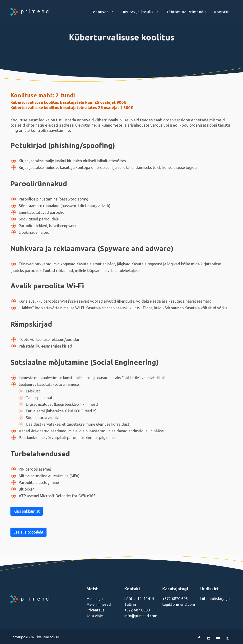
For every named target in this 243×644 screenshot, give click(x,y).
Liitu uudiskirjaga (215, 599)
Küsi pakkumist (27, 511)
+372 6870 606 (175, 599)
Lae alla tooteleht (28, 532)
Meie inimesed (99, 604)
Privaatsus (95, 610)
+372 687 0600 (137, 610)
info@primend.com (141, 616)
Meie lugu (95, 599)
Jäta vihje (95, 616)
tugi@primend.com (179, 604)
